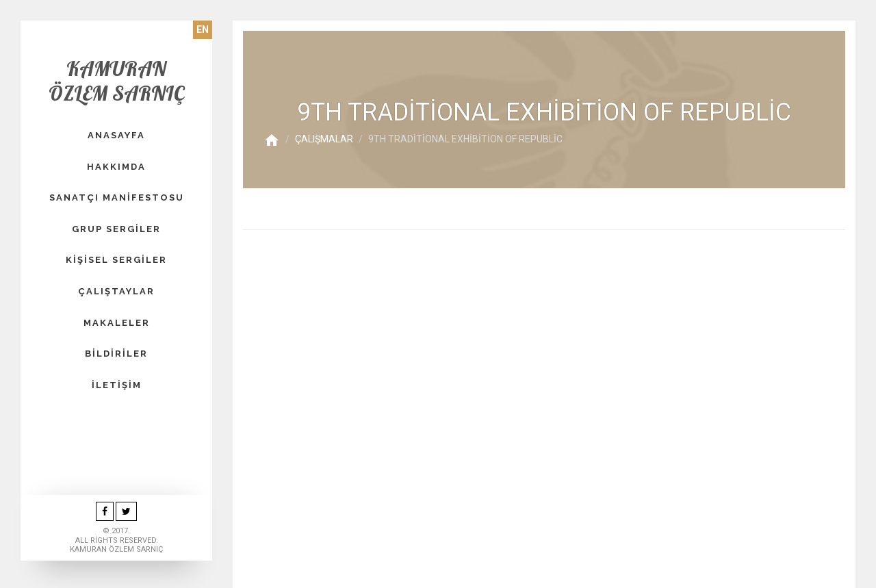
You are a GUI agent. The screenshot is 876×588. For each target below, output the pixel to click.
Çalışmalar (324, 139)
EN (203, 29)
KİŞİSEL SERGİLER (116, 260)
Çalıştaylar (116, 291)
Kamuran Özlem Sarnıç (116, 81)
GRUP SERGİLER (116, 229)
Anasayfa (116, 135)
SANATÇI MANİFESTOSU (117, 197)
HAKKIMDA (116, 167)
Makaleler (117, 323)
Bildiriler (116, 354)
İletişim (117, 385)
